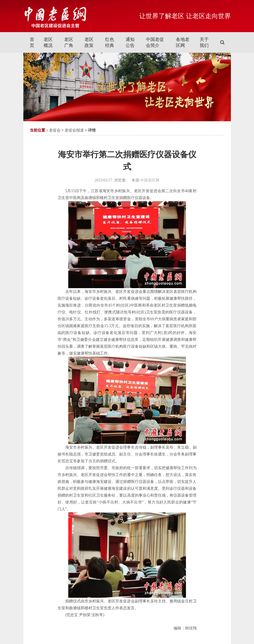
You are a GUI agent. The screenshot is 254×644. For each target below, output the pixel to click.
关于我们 (204, 42)
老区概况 (48, 42)
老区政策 (89, 42)
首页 (32, 42)
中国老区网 (150, 180)
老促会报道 (74, 130)
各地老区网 (183, 42)
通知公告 (130, 42)
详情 (92, 130)
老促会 (55, 130)
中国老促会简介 (155, 42)
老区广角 (69, 42)
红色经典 (110, 42)
